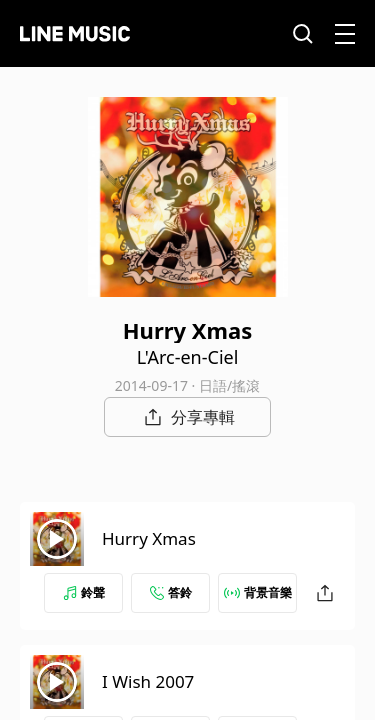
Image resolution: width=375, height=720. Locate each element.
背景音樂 (258, 592)
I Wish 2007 (148, 681)
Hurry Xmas (149, 538)
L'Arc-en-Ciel (188, 357)
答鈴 (171, 592)
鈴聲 (84, 592)
